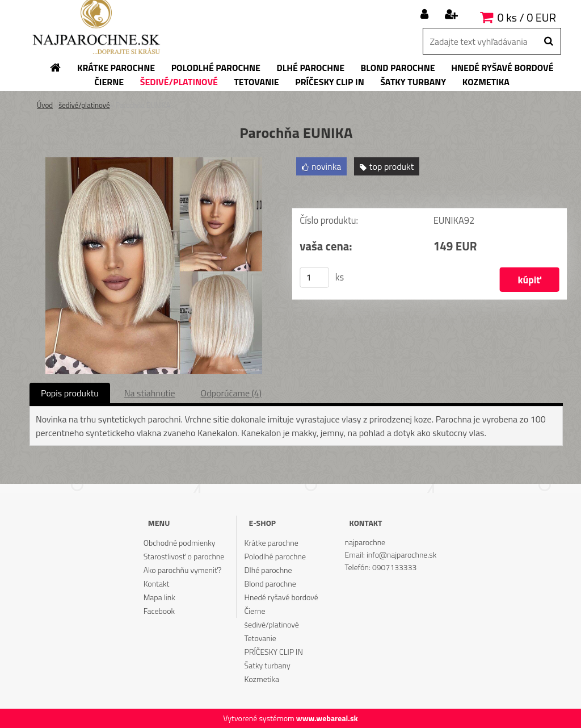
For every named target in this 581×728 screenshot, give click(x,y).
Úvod (45, 105)
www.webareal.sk (327, 718)
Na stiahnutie (150, 393)
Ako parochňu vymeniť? (183, 570)
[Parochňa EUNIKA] (154, 162)
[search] (548, 41)
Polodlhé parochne (275, 556)
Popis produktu (70, 393)
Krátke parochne (271, 543)
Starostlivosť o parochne (184, 556)
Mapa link (159, 597)
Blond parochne (270, 583)
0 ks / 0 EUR (527, 17)
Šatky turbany (268, 665)
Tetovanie (260, 638)
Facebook (159, 611)
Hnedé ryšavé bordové (281, 597)
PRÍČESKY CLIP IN (274, 652)
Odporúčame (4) (231, 393)
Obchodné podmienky (180, 543)
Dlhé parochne (268, 570)
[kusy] (314, 278)
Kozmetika (262, 679)
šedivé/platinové (84, 105)
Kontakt (157, 583)
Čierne (255, 611)
